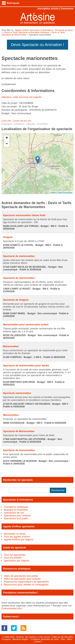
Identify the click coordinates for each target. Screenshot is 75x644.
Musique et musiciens (16, 510)
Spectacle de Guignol (16, 300)
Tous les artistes (13, 558)
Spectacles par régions (17, 561)
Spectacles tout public (16, 518)
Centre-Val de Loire (22, 121)
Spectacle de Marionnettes (19, 431)
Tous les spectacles (15, 555)
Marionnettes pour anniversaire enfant (26, 324)
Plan (63, 639)
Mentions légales (20, 639)
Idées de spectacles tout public (21, 576)
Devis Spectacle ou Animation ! (37, 45)
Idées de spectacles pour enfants (22, 579)
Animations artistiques (16, 507)
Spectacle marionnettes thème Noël (24, 215)
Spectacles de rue (14, 513)
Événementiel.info (11, 608)
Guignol (8, 237)
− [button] (7, 144)
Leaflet (53, 193)
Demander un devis (15, 534)
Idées (70, 639)
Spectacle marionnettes (17, 393)
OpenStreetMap (65, 193)
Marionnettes (11, 346)
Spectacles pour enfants (17, 516)
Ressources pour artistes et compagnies (26, 585)
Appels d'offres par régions (19, 539)
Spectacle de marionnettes (19, 256)
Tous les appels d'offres (17, 537)
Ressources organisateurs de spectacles (26, 582)
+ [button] (7, 138)
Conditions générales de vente (45, 639)
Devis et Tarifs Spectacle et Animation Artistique (27, 32)
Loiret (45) (6, 121)
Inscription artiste (48, 9)
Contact (37, 642)
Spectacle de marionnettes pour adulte (26, 365)
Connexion (67, 9)
